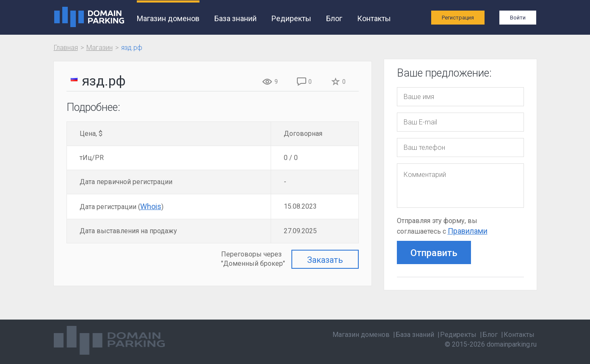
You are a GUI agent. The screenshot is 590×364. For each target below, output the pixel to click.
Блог (334, 18)
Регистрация (458, 18)
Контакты (374, 18)
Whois (151, 206)
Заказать (325, 260)
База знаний (235, 18)
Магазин (100, 48)
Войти (518, 18)
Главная (66, 48)
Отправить (434, 253)
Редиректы (291, 18)
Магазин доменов (168, 18)
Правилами (468, 231)
